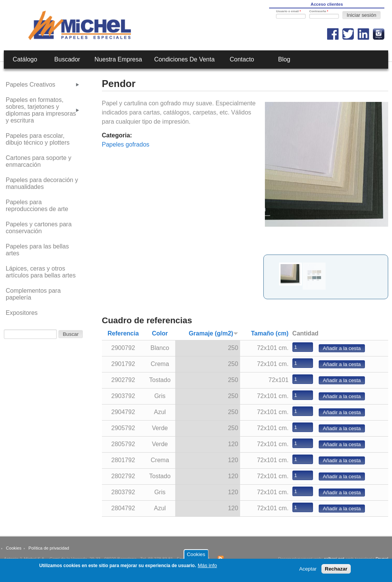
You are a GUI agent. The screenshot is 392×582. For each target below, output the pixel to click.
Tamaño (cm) (269, 333)
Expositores (22, 313)
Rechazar (336, 570)
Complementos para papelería (33, 294)
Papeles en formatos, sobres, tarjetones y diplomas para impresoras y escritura (41, 110)
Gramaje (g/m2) (213, 333)
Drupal (382, 559)
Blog (284, 59)
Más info (207, 567)
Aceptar (308, 570)
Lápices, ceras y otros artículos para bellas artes (41, 272)
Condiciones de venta (184, 59)
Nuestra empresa (119, 59)
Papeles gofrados (126, 144)
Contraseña (319, 11)
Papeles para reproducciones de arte (37, 206)
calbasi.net (334, 559)
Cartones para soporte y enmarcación (39, 161)
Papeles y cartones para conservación (39, 228)
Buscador (67, 59)
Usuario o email (288, 11)
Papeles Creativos (31, 85)
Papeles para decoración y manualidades (42, 183)
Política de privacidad (49, 548)
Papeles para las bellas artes (37, 250)
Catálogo (25, 59)
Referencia (123, 333)
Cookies (14, 548)
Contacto (242, 59)
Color (160, 333)
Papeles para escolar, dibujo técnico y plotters (38, 139)
